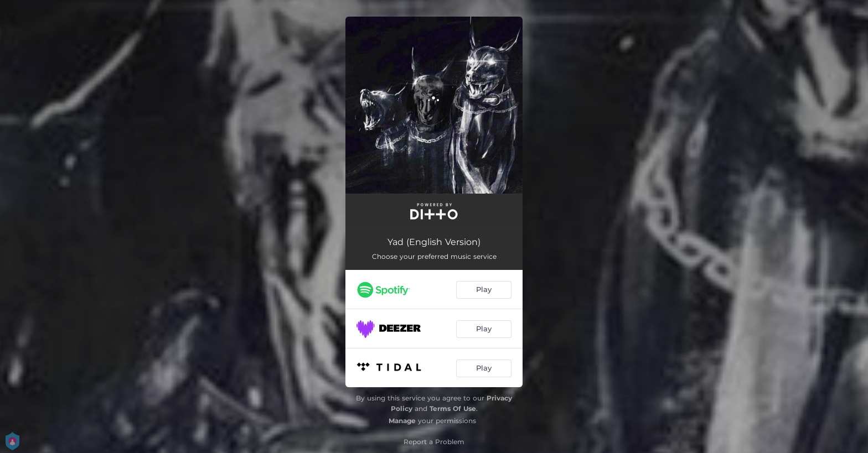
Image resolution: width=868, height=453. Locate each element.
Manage (402, 421)
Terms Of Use (453, 408)
